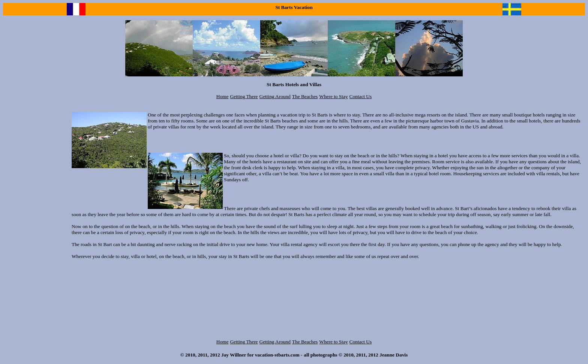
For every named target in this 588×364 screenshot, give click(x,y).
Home (223, 96)
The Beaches (305, 96)
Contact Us (361, 96)
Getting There (244, 96)
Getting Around (275, 96)
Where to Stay (333, 96)
